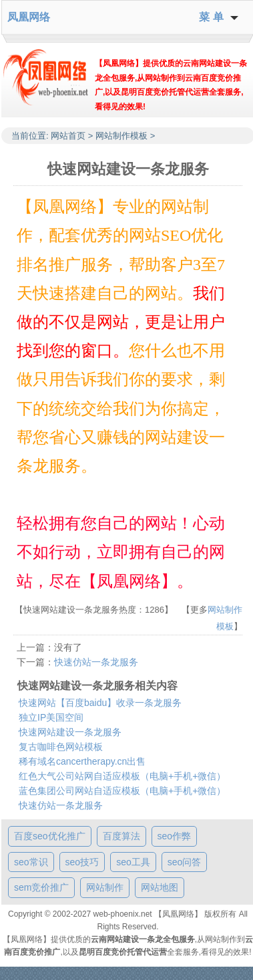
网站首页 (68, 136)
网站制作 (105, 887)
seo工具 (133, 862)
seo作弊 (175, 836)
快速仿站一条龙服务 (96, 662)
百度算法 (121, 836)
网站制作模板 (121, 136)
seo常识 (31, 862)
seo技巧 (82, 862)
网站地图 (160, 887)
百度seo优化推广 (50, 836)
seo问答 (185, 862)
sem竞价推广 (41, 887)
